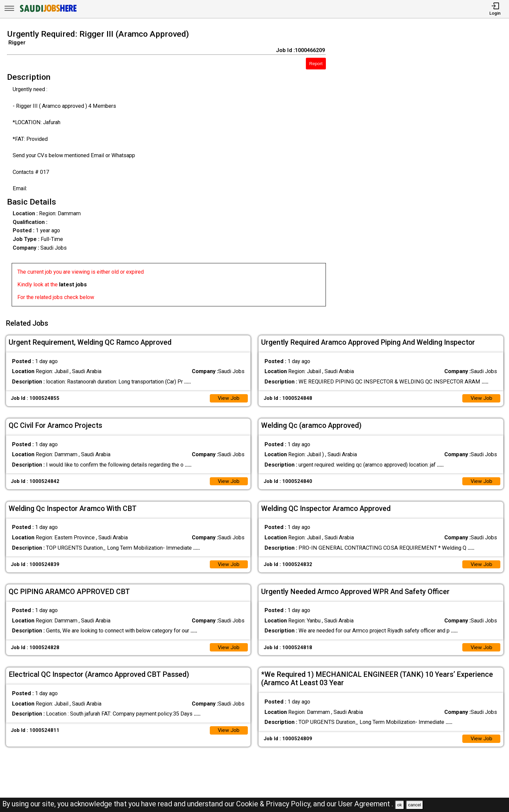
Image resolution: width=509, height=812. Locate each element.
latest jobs (73, 285)
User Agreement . (366, 804)
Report (316, 64)
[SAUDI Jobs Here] (48, 12)
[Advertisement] (424, 170)
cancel (414, 805)
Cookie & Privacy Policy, (275, 804)
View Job (228, 396)
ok (400, 805)
